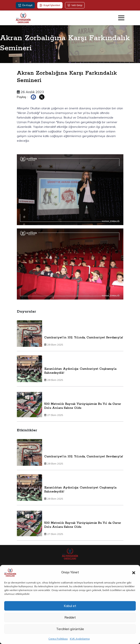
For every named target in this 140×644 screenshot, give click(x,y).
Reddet (70, 617)
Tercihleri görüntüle (70, 629)
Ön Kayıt (25, 5)
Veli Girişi (75, 5)
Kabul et (70, 606)
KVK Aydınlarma (80, 639)
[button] (134, 572)
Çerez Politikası (58, 639)
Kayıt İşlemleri (50, 5)
